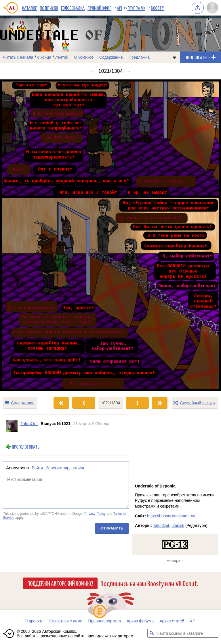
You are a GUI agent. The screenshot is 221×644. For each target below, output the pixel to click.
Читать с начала (18, 57)
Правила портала (104, 621)
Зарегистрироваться (65, 468)
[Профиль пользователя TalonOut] (12, 426)
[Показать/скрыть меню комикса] (174, 57)
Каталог (29, 8)
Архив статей (172, 621)
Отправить (112, 528)
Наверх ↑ (175, 561)
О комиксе (84, 57)
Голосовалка (73, 8)
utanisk (178, 525)
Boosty (157, 8)
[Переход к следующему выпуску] (110, 235)
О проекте (34, 621)
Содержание (111, 57)
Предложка (139, 57)
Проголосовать (26, 447)
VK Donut (186, 583)
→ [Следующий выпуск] (128, 71)
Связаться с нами (66, 621)
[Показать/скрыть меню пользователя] (212, 8)
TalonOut (161, 525)
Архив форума (140, 621)
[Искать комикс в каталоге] (152, 633)
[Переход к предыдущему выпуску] (28, 235)
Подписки (49, 8)
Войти (37, 468)
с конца (44, 57)
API (119, 8)
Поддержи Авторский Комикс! (60, 583)
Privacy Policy (95, 514)
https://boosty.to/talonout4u (171, 516)
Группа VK (136, 8)
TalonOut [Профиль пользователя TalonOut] (29, 423)
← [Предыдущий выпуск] (93, 71)
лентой (62, 57)
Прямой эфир (99, 8)
